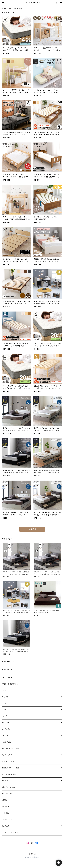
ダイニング (5, 736)
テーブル (5, 703)
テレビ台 (5, 716)
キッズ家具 (5, 826)
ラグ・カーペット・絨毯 (9, 774)
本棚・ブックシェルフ (8, 787)
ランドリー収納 (7, 794)
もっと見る (32, 529)
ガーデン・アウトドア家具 (10, 832)
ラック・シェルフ (7, 755)
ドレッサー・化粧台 (8, 761)
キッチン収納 (6, 729)
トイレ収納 (5, 813)
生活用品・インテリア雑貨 (10, 768)
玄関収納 (5, 800)
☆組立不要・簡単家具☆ (10, 684)
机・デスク (5, 697)
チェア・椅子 (6, 781)
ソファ (4, 710)
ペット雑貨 (5, 806)
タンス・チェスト (7, 742)
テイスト (4, 690)
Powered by (32, 857)
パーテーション (7, 819)
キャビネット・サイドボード (10, 748)
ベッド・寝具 (13, 9)
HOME (4, 9)
